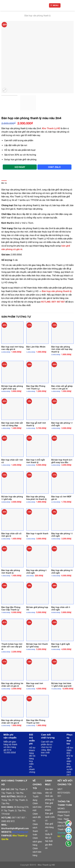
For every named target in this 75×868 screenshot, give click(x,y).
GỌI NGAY (20, 167)
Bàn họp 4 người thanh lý (37, 535)
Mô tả (4, 183)
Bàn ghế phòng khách (49, 807)
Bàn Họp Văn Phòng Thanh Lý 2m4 (36, 722)
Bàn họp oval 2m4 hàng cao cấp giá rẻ (12, 348)
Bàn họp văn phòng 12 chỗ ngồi (62, 424)
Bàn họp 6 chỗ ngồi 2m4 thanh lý (36, 461)
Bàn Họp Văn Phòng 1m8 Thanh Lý (36, 387)
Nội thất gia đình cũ (49, 845)
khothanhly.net (20, 832)
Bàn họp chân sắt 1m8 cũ (12, 461)
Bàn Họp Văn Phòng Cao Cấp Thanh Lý (11, 608)
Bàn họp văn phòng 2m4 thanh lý (11, 572)
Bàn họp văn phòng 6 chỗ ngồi (36, 572)
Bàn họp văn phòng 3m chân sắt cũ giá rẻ (12, 685)
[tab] (4, 183)
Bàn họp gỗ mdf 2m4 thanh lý (36, 424)
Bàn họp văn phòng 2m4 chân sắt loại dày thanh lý (62, 349)
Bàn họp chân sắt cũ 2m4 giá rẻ (11, 535)
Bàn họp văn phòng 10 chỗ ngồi (62, 535)
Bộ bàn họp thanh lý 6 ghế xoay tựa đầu (62, 461)
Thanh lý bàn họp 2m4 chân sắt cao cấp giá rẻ (12, 646)
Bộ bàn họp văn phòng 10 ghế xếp (12, 498)
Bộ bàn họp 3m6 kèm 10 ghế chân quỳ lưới (61, 685)
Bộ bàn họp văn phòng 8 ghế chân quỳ (12, 387)
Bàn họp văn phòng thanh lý (37, 16)
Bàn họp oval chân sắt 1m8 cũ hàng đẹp (12, 424)
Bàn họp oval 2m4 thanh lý (35, 685)
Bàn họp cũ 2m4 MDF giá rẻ (61, 498)
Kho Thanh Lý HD (51, 128)
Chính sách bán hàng (37, 852)
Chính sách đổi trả (37, 817)
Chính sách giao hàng (37, 841)
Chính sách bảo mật (37, 807)
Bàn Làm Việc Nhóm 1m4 (36, 348)
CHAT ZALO (54, 167)
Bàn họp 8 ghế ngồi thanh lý (61, 645)
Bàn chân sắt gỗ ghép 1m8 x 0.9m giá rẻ (62, 387)
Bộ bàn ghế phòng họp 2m (37, 608)
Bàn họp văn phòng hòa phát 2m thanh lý (36, 498)
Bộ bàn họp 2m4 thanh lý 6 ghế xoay (37, 645)
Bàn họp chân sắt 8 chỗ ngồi (61, 608)
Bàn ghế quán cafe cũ (50, 817)
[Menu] (55, 5)
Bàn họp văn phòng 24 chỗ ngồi (62, 572)
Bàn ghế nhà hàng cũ (49, 827)
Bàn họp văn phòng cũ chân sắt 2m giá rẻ (12, 722)
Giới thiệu (37, 793)
